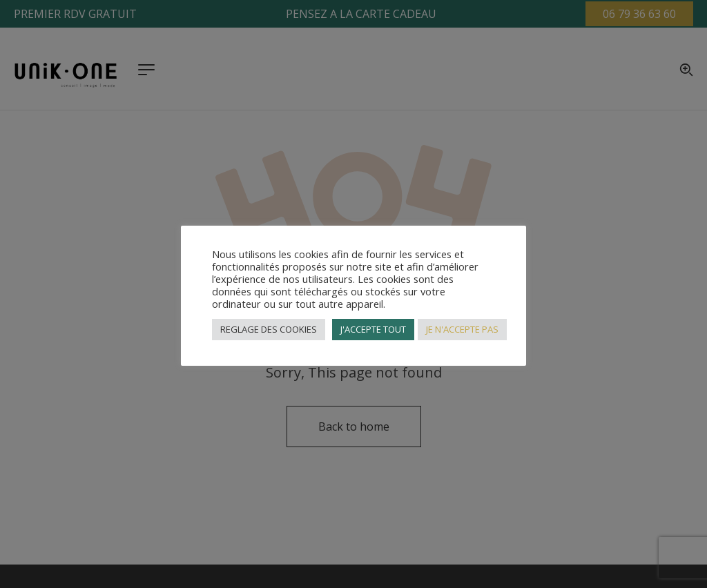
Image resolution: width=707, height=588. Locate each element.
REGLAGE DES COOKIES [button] (269, 329)
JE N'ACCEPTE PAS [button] (462, 329)
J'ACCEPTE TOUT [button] (373, 329)
